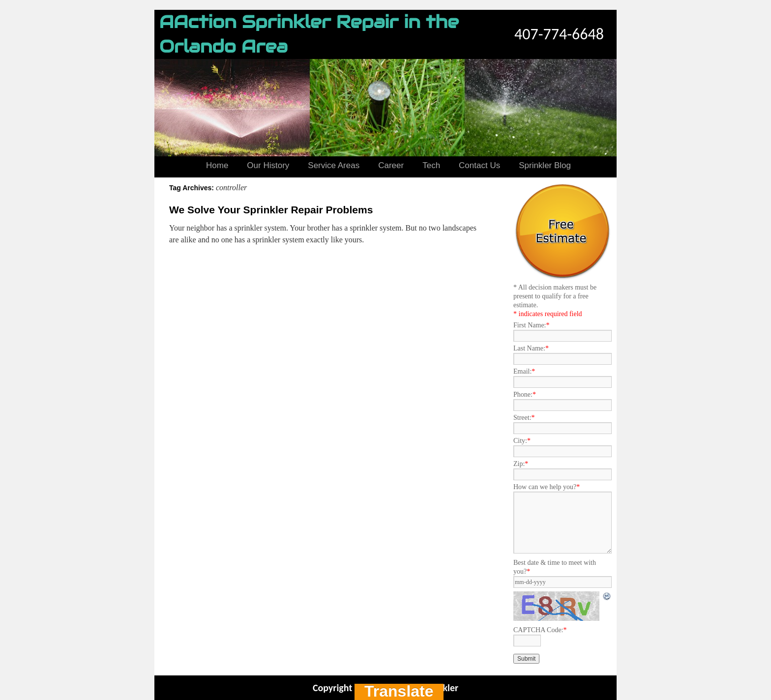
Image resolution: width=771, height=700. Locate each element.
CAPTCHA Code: (540, 630)
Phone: (525, 394)
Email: (524, 371)
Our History (268, 165)
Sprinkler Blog (545, 165)
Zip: (521, 464)
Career (391, 165)
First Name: (532, 325)
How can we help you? (547, 487)
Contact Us (479, 165)
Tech (431, 165)
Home (217, 165)
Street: (524, 418)
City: (522, 441)
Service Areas (334, 165)
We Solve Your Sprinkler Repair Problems (271, 210)
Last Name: (531, 348)
